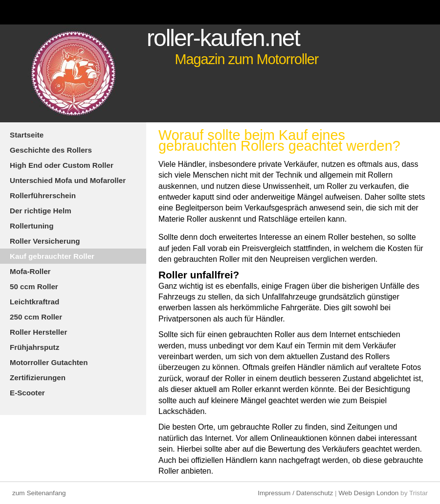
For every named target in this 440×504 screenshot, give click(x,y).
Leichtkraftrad (34, 302)
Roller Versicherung (45, 241)
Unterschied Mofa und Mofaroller (68, 180)
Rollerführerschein (43, 195)
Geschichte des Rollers (51, 150)
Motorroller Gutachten (49, 362)
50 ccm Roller (34, 286)
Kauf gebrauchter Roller (52, 256)
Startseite (27, 135)
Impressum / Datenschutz (295, 493)
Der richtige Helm (41, 211)
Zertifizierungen (38, 378)
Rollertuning (32, 226)
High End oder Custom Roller (62, 165)
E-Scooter (27, 393)
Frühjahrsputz (34, 347)
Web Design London (368, 493)
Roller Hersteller (38, 332)
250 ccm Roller (36, 317)
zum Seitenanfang (39, 493)
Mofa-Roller (30, 271)
